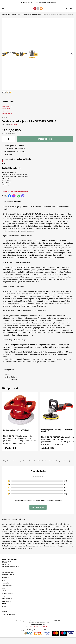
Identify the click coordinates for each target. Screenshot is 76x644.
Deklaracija (8, 161)
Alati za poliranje (36, 15)
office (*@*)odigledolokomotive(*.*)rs (40, 633)
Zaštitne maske (6, 115)
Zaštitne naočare (7, 117)
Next (72, 54)
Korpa (3, 595)
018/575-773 (27, 2)
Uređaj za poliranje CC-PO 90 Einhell (16, 437)
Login (3, 587)
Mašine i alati (16, 15)
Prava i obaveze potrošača (22, 555)
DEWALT (4, 124)
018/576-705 (43, 2)
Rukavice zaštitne (7, 120)
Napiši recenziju (38, 514)
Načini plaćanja (6, 608)
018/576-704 (35, 2)
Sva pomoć (5, 602)
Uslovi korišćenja (7, 605)
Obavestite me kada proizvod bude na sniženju (15, 198)
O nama (4, 613)
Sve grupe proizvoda (8, 621)
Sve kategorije (6, 15)
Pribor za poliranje (7, 113)
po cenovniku (20, 155)
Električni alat (26, 15)
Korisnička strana (7, 592)
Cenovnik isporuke (8, 615)
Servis (4, 170)
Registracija (5, 589)
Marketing (5, 618)
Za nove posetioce (7, 600)
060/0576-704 (51, 2)
